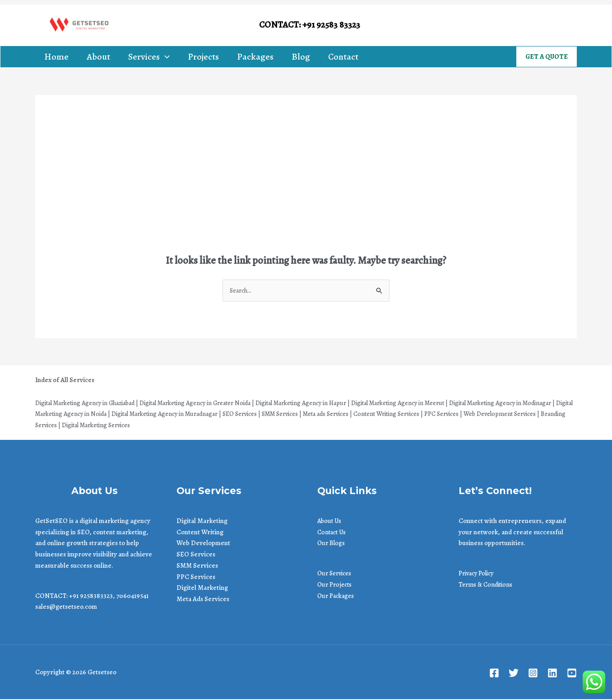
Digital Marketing (202, 522)
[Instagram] (535, 25)
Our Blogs (332, 544)
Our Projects (336, 585)
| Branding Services (145, 426)
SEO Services (196, 555)
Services (149, 57)
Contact (343, 57)
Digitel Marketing (202, 588)
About (98, 57)
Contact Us (333, 532)
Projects (203, 57)
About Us (330, 522)
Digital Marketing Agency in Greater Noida (214, 403)
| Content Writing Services (483, 415)
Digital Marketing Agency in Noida (122, 415)
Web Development (203, 544)
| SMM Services (363, 415)
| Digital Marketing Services (215, 426)
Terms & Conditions (487, 585)
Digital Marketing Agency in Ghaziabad (91, 403)
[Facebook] (495, 25)
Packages (255, 57)
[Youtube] (575, 25)
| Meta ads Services (415, 415)
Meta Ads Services (203, 600)
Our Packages (337, 596)
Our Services (336, 574)
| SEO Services (317, 415)
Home (56, 57)
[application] (165, 57)
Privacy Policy (479, 574)
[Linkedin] (555, 25)
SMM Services (197, 566)
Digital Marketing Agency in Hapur (331, 403)
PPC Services (196, 577)
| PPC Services (544, 415)
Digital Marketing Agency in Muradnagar (235, 415)
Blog (301, 57)
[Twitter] (515, 25)
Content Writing (200, 532)
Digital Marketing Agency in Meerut (439, 403)
